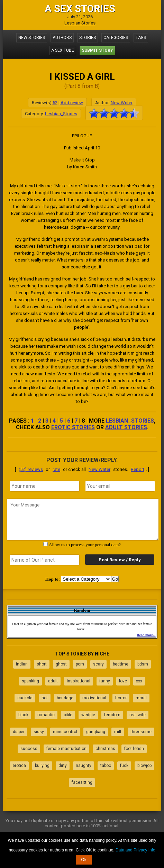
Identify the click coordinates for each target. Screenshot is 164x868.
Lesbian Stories (80, 23)
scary (98, 664)
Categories (116, 38)
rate (56, 469)
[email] (120, 486)
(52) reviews (31, 469)
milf (118, 732)
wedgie (88, 715)
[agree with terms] (45, 544)
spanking (30, 681)
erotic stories (73, 427)
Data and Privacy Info (135, 850)
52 (55, 103)
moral (141, 698)
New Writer (122, 103)
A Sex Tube (63, 50)
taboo (106, 766)
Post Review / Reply (120, 560)
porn (80, 664)
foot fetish (134, 749)
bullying (42, 766)
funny (105, 681)
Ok (84, 860)
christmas (105, 749)
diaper (19, 732)
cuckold (25, 698)
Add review (72, 103)
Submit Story (97, 50)
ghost (61, 664)
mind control (65, 732)
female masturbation (66, 749)
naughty (84, 766)
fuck (124, 766)
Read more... (146, 635)
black (23, 715)
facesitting (82, 782)
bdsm (143, 664)
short (42, 664)
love (123, 681)
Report (138, 469)
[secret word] (45, 560)
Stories (88, 38)
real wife (138, 715)
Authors (62, 38)
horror (121, 698)
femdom (112, 715)
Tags (141, 38)
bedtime (121, 664)
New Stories (32, 38)
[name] (45, 486)
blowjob (144, 766)
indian (22, 664)
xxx (139, 681)
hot (45, 698)
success (29, 749)
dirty (63, 766)
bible (68, 715)
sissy (39, 732)
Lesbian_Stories (61, 114)
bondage (65, 698)
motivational (94, 698)
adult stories (126, 427)
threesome (141, 732)
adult (53, 681)
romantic (46, 715)
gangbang (96, 732)
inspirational (79, 681)
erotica (19, 766)
